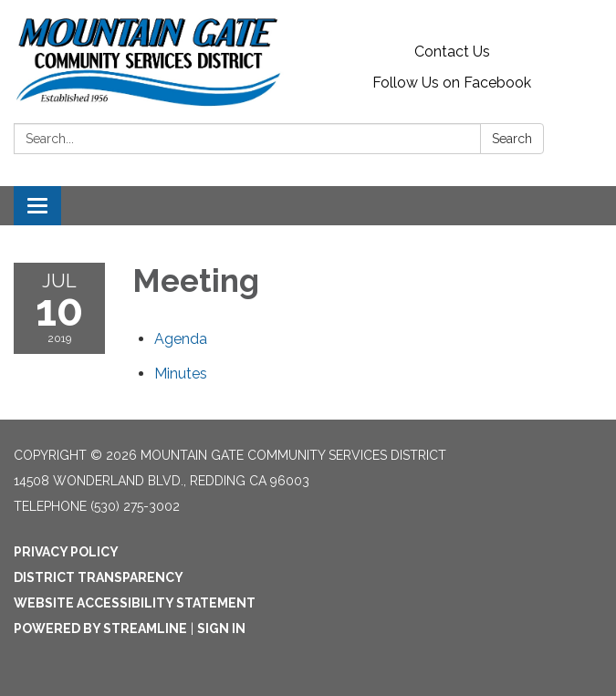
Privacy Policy (66, 552)
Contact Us (452, 52)
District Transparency (99, 577)
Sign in (221, 628)
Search (512, 139)
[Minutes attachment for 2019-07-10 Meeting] (181, 374)
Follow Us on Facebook (452, 83)
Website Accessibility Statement (135, 603)
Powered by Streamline (100, 628)
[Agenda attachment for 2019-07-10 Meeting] (181, 339)
